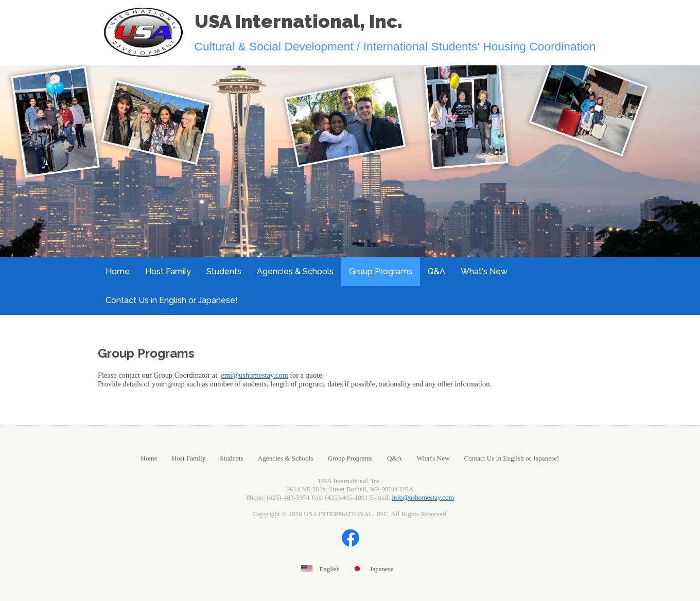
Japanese (381, 569)
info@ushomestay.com (423, 497)
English (329, 569)
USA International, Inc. (299, 21)
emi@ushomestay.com (254, 375)
